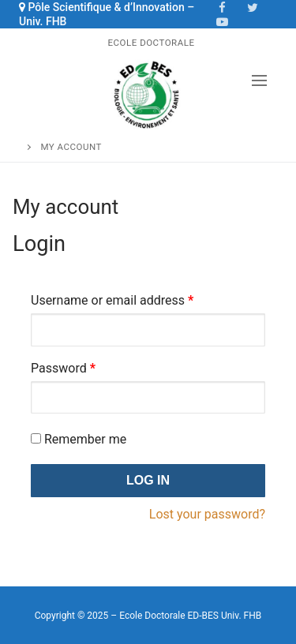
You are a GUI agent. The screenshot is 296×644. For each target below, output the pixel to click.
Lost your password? (207, 514)
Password (63, 368)
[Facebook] (223, 7)
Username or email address (112, 300)
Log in (148, 480)
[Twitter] (253, 7)
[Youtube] (223, 21)
